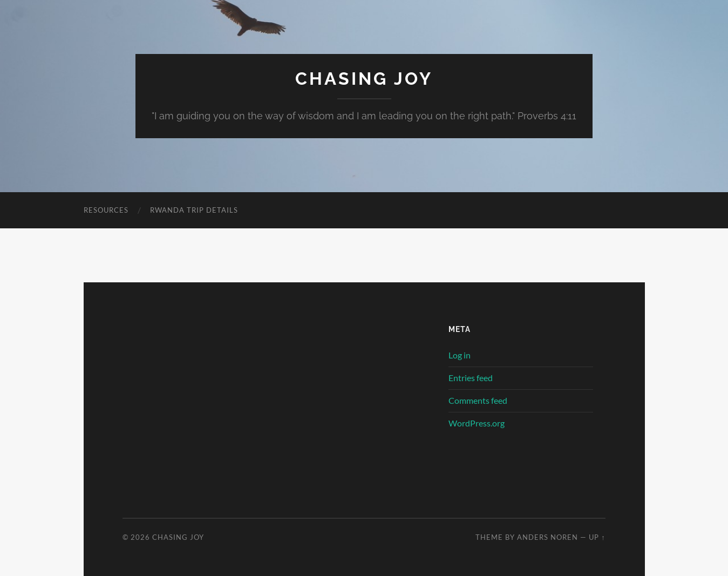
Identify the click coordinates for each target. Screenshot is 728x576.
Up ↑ (597, 537)
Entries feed (471, 378)
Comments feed (478, 400)
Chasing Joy (364, 79)
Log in (460, 355)
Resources (106, 210)
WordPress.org (477, 423)
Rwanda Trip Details (194, 210)
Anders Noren (547, 537)
